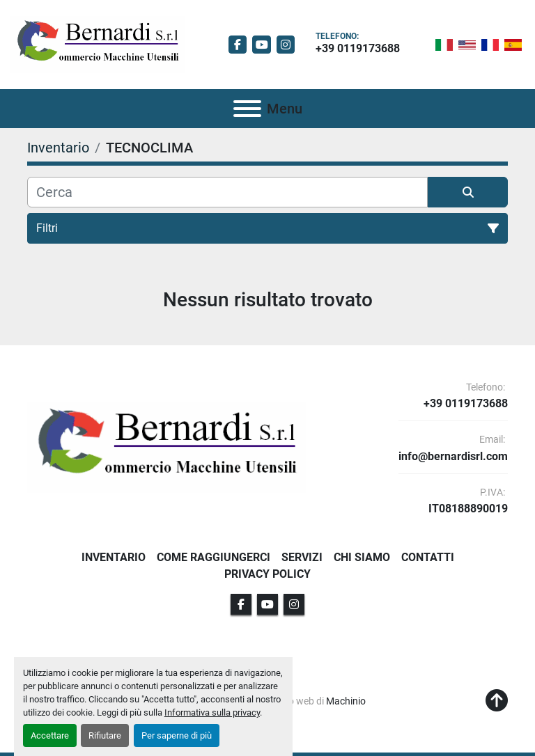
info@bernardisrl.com (453, 457)
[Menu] (247, 109)
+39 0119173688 (358, 48)
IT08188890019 (468, 509)
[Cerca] (227, 192)
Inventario (114, 557)
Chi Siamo (362, 557)
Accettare (50, 735)
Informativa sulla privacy (212, 712)
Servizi (302, 557)
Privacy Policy (267, 574)
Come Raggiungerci (214, 557)
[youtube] (262, 45)
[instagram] (286, 45)
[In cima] (497, 701)
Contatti (428, 557)
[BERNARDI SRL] (166, 447)
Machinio (346, 701)
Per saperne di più (177, 735)
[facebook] (238, 45)
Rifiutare (105, 735)
